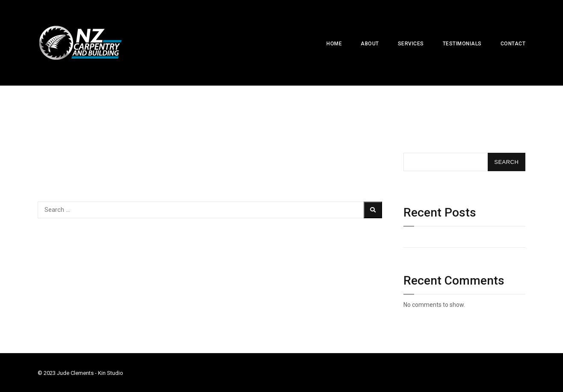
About (370, 44)
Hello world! (420, 239)
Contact (513, 44)
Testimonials (462, 44)
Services (411, 44)
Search (414, 140)
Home (334, 44)
